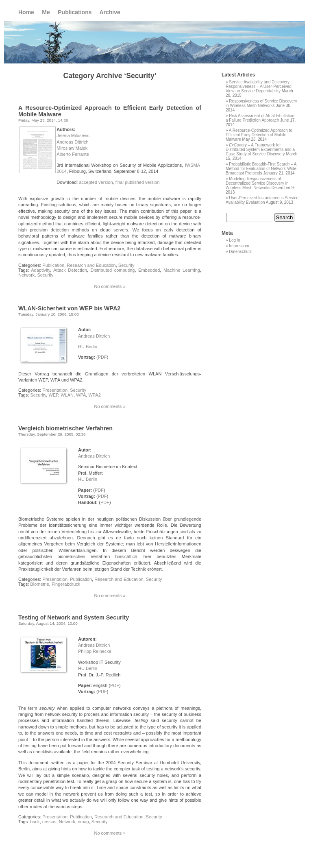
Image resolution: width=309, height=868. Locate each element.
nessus (49, 822)
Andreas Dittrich (72, 142)
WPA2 (94, 395)
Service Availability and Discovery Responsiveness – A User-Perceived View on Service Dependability (259, 86)
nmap (83, 822)
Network (26, 275)
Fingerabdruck (66, 584)
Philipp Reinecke (95, 651)
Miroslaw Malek (72, 148)
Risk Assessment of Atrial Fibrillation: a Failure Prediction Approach (261, 118)
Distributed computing (113, 270)
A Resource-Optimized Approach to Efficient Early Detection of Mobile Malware (259, 135)
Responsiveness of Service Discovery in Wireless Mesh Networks (261, 103)
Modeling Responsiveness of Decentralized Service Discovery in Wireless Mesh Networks (257, 183)
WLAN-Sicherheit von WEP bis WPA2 (69, 308)
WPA (81, 395)
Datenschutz (240, 252)
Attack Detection (70, 270)
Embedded (149, 270)
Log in (234, 240)
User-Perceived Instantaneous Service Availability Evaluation (262, 200)
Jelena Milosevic (73, 135)
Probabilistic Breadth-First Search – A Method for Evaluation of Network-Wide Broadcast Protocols (261, 169)
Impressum (239, 246)
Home (26, 12)
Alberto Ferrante (73, 154)
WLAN (67, 395)
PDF (102, 357)
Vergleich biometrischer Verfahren (65, 428)
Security (126, 265)
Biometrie (39, 584)
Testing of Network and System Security (74, 617)
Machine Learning (182, 270)
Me (46, 12)
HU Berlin (88, 347)
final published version (138, 182)
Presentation (55, 390)
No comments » (110, 286)
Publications (75, 12)
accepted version (96, 182)
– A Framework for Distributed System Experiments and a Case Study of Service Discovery (260, 149)
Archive (110, 12)
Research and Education (91, 265)
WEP (53, 395)
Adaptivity (40, 270)
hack (35, 822)
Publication (53, 265)
